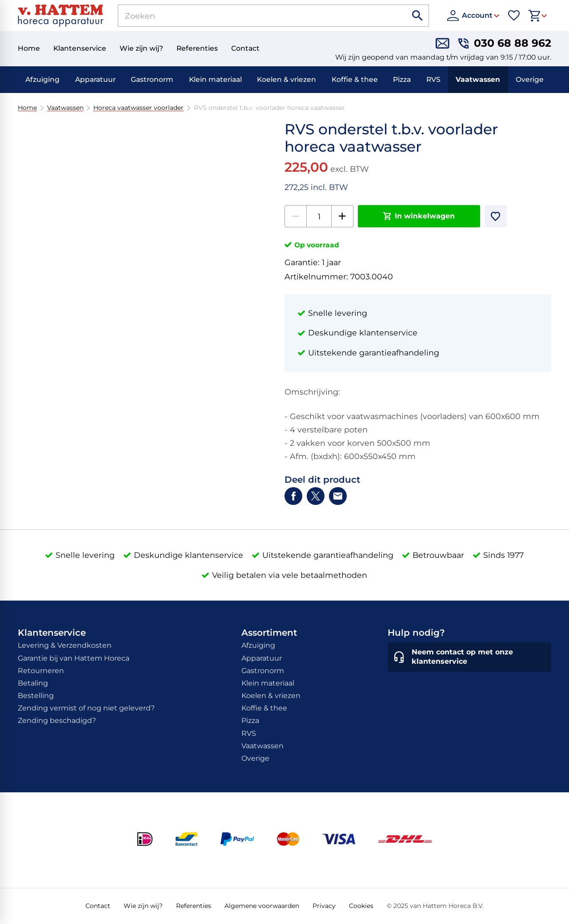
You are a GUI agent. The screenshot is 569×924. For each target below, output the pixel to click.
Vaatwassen (478, 79)
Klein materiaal (215, 79)
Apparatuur (95, 79)
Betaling (33, 683)
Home (27, 108)
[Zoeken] (252, 16)
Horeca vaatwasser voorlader (138, 108)
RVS (433, 79)
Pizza (402, 79)
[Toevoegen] (496, 216)
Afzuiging (42, 79)
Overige (530, 79)
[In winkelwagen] (419, 216)
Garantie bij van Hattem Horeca (74, 658)
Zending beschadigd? (57, 720)
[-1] (296, 216)
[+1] (342, 216)
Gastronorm (152, 79)
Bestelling (36, 696)
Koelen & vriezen (287, 79)
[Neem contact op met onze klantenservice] (469, 657)
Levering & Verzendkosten (65, 645)
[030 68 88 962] (505, 43)
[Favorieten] (514, 16)
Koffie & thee (355, 79)
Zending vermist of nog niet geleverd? (86, 708)
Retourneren (41, 671)
